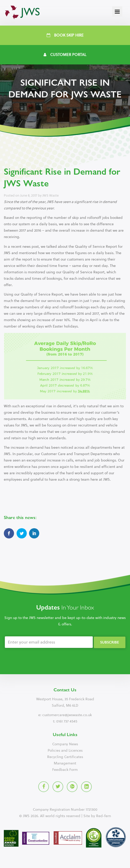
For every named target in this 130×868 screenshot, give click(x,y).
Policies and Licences (65, 751)
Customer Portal (65, 55)
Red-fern (103, 816)
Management (65, 763)
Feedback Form (65, 770)
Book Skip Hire (65, 35)
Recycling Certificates (65, 757)
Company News (65, 744)
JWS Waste (50, 195)
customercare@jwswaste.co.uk (67, 715)
